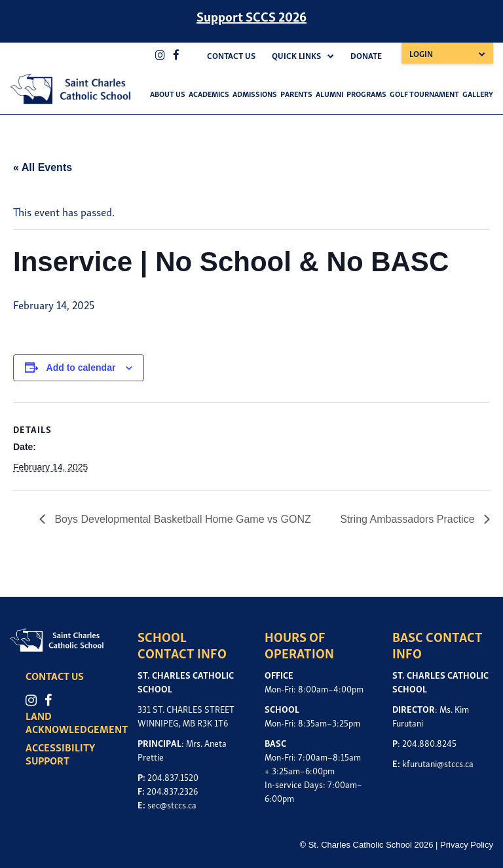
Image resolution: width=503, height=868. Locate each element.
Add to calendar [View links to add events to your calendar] (81, 368)
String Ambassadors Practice (409, 519)
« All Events (43, 167)
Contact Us (231, 55)
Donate (366, 55)
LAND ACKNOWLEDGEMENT (77, 722)
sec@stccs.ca (172, 804)
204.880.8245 (429, 743)
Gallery (478, 93)
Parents (296, 93)
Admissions (255, 93)
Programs (366, 93)
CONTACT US (55, 675)
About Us (168, 93)
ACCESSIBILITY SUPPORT (61, 753)
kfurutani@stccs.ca (438, 763)
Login (421, 53)
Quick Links (296, 55)
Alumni (329, 93)
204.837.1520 (173, 777)
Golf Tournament (424, 93)
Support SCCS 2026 (251, 16)
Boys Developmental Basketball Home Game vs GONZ (181, 519)
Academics (209, 93)
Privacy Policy (467, 845)
